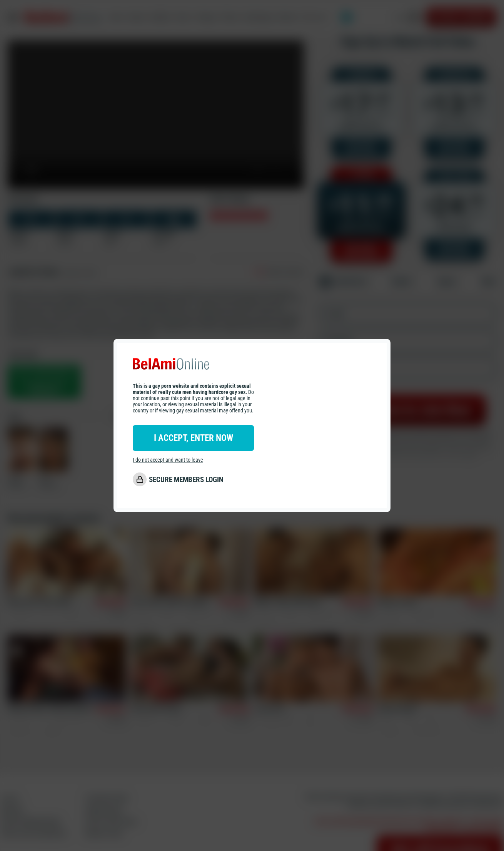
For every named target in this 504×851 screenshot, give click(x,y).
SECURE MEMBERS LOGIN (186, 480)
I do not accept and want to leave (168, 460)
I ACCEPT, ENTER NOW (194, 438)
